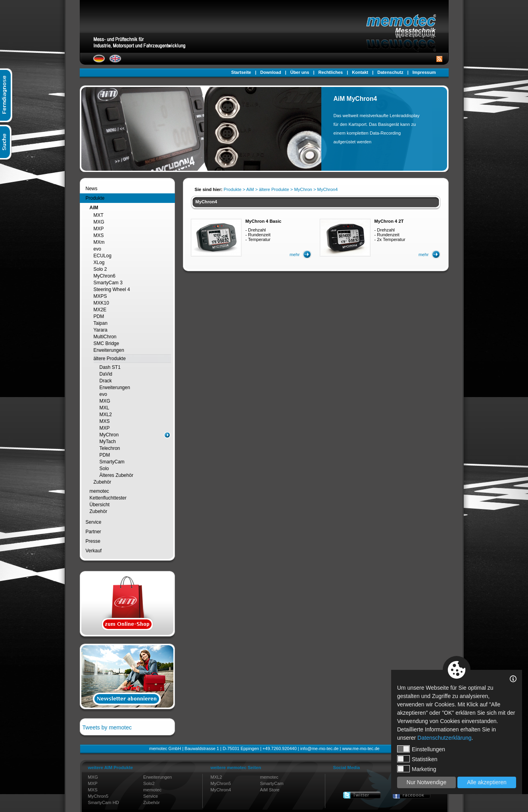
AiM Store (270, 790)
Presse (93, 541)
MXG (99, 222)
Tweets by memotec (107, 727)
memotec (99, 491)
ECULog (103, 256)
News (92, 189)
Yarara (101, 330)
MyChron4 (221, 790)
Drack (106, 381)
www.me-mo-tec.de (361, 748)
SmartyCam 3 (108, 283)
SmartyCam (112, 462)
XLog (99, 262)
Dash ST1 (110, 367)
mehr (295, 255)
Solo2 (149, 783)
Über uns (300, 72)
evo (97, 249)
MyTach (108, 442)
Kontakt (360, 72)
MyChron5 (98, 796)
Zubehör (103, 482)
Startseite (241, 72)
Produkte (95, 198)
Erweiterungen (109, 350)
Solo (104, 469)
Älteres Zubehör (116, 475)
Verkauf (94, 551)
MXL (105, 408)
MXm (99, 242)
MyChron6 (105, 276)
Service (94, 522)
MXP (99, 229)
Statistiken (417, 759)
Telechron (110, 448)
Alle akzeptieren (487, 782)
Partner (93, 532)
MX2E (100, 310)
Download (271, 72)
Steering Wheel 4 (112, 289)
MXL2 (106, 415)
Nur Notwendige (426, 782)
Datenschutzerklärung (444, 738)
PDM (99, 316)
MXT (99, 215)
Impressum (424, 72)
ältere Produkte (110, 359)
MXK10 (101, 303)
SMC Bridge (107, 343)
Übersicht (100, 505)
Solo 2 (100, 269)
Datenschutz (390, 72)
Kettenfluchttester (108, 498)
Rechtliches (330, 72)
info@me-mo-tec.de (320, 748)
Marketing (417, 769)
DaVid (106, 374)
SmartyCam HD (104, 802)
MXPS (100, 296)
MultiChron (105, 337)
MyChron (109, 435)
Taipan (101, 323)
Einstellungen (421, 749)
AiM (94, 208)
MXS (99, 235)
